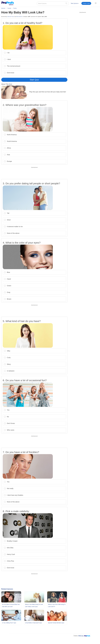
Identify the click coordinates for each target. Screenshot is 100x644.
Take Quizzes (75, 3)
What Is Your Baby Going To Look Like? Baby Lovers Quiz (34, 605)
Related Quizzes (7, 589)
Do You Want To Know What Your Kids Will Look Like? (11, 605)
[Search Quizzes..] (53, 3)
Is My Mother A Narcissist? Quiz (33, 623)
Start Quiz (34, 80)
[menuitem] (75, 4)
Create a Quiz (86, 3)
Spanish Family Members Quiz (56, 623)
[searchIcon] (66, 3)
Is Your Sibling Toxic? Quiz (9, 623)
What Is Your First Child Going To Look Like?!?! (57, 605)
